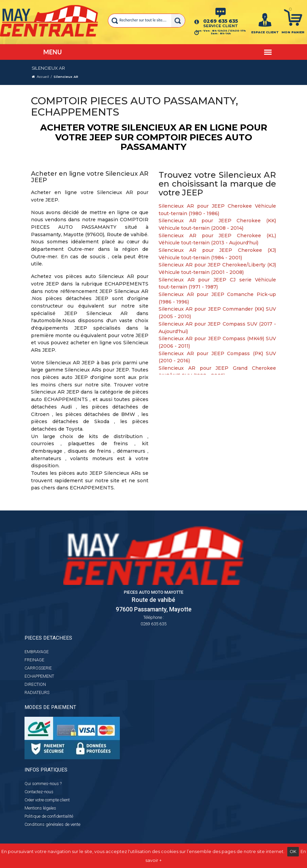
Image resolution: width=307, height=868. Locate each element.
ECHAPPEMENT (39, 676)
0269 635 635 (221, 21)
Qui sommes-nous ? (43, 784)
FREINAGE (34, 660)
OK (293, 852)
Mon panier (293, 32)
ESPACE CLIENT (265, 32)
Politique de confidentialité (49, 816)
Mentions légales (40, 808)
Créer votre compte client (47, 800)
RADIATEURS (37, 692)
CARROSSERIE (38, 668)
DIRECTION (35, 684)
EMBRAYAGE (37, 652)
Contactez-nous (39, 792)
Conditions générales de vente (52, 824)
